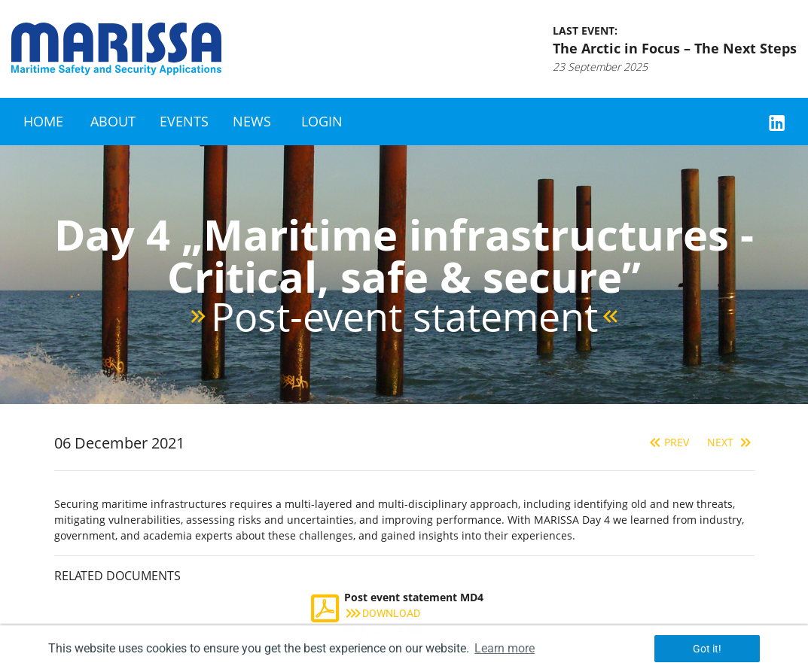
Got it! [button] (707, 649)
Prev (668, 442)
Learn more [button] (505, 648)
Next (731, 442)
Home (43, 121)
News (252, 121)
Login (322, 121)
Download (382, 613)
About (113, 121)
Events (184, 121)
